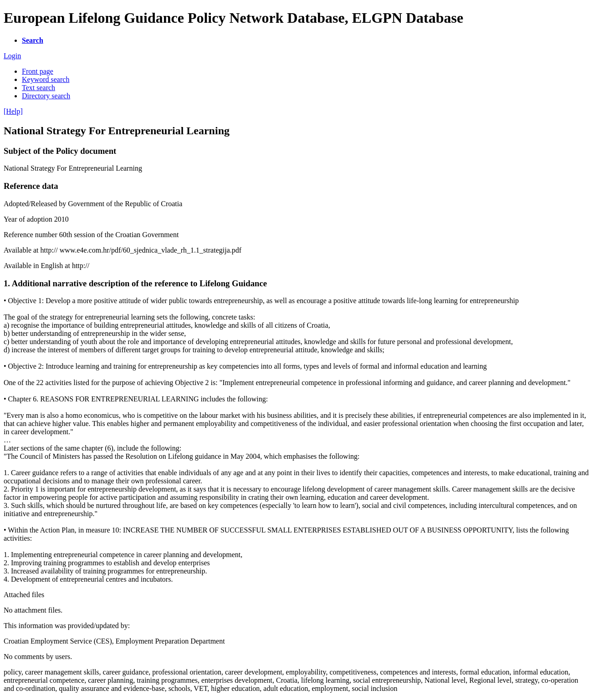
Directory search (46, 96)
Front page (38, 71)
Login (12, 56)
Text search (38, 88)
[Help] (13, 111)
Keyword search (46, 79)
